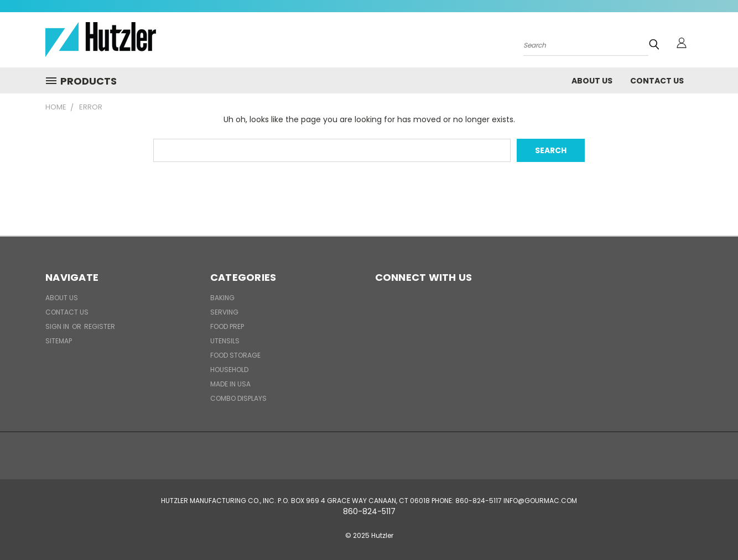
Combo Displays (238, 398)
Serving (224, 312)
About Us (592, 81)
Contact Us (657, 81)
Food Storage (235, 355)
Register (100, 326)
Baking (222, 298)
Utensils (225, 341)
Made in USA (230, 384)
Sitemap (59, 341)
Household (229, 370)
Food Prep (227, 326)
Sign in (58, 326)
